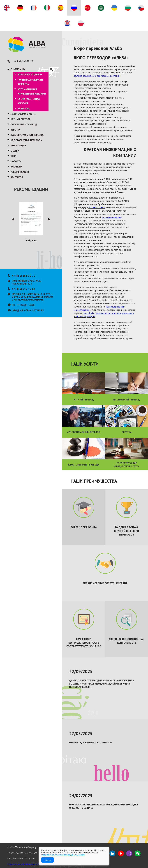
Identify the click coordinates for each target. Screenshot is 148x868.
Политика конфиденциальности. (24, 864)
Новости (16, 161)
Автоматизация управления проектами (32, 92)
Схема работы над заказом (29, 101)
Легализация (18, 146)
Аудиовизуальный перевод (27, 135)
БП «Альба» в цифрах (30, 74)
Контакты (17, 177)
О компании (18, 69)
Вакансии (16, 167)
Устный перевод (21, 119)
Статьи (15, 151)
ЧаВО (14, 156)
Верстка (15, 130)
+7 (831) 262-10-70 (23, 61)
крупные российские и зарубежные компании (97, 76)
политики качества (112, 217)
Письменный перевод (24, 124)
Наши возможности (23, 114)
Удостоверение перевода (26, 140)
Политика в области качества (30, 82)
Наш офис (24, 109)
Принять (47, 860)
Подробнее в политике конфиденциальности (63, 855)
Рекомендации (20, 172)
